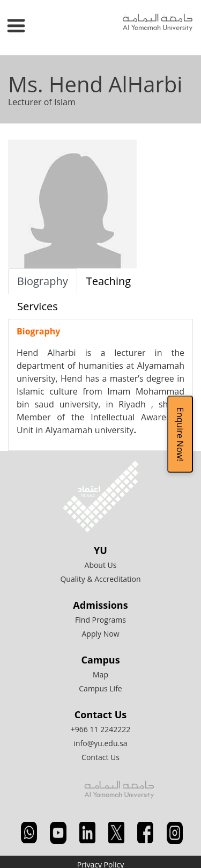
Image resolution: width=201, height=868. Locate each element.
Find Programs (100, 620)
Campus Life (100, 688)
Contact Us (100, 757)
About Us (101, 565)
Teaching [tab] (109, 281)
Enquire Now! (180, 434)
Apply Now (101, 634)
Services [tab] (38, 306)
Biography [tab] (43, 281)
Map (100, 674)
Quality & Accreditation (100, 579)
